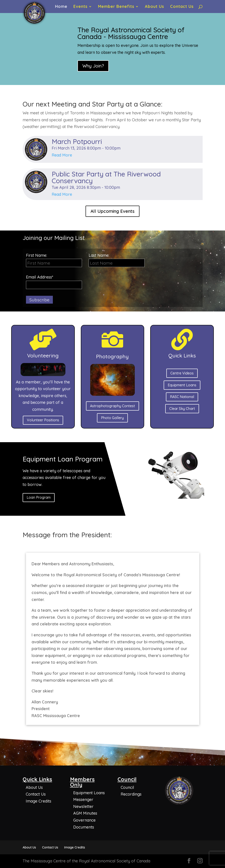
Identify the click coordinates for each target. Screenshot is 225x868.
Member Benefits (116, 7)
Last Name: (99, 255)
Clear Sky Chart (182, 409)
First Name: (54, 260)
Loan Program (39, 497)
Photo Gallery (112, 418)
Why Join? (93, 66)
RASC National (182, 397)
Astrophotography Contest (112, 406)
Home (61, 7)
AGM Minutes (85, 813)
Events (80, 7)
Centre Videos (182, 373)
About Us (154, 7)
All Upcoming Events (112, 211)
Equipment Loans (182, 385)
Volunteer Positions (43, 420)
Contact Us (182, 7)
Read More (62, 155)
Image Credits (39, 801)
